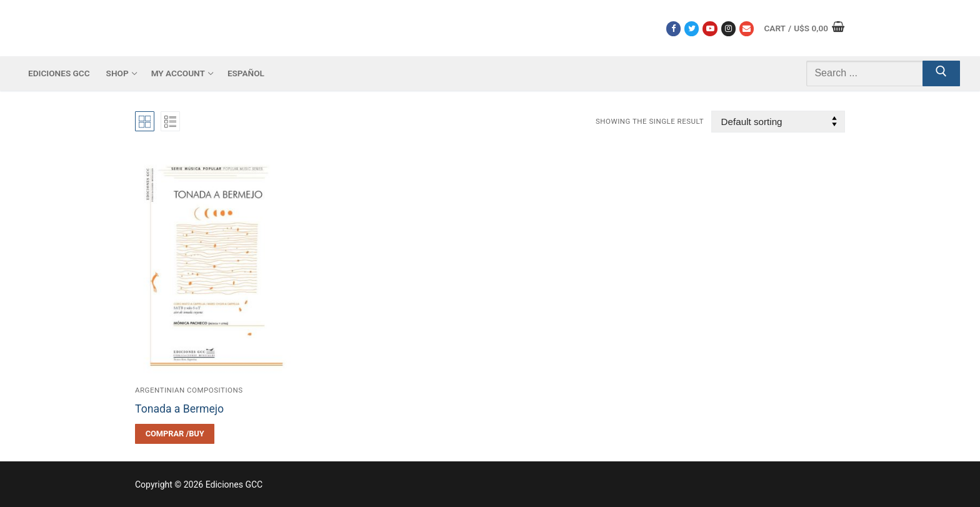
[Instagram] (728, 28)
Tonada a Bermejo (179, 409)
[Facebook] (673, 28)
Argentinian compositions (189, 390)
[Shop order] (778, 122)
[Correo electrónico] (747, 28)
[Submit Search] (941, 74)
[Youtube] (710, 28)
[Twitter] (692, 28)
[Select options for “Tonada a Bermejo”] (175, 434)
